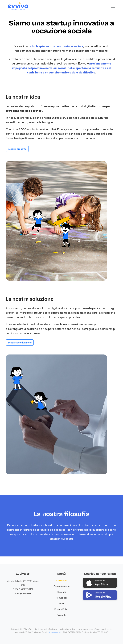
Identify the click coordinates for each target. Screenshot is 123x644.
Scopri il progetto (17, 149)
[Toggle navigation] (113, 6)
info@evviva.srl (23, 593)
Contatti (61, 592)
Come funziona (61, 586)
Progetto (62, 615)
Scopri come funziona (20, 342)
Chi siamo (61, 580)
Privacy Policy (61, 609)
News (61, 604)
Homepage (62, 598)
